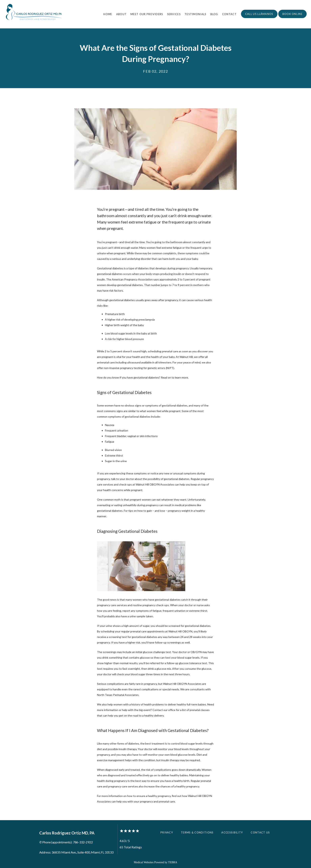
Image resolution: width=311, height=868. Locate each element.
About (121, 14)
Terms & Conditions (197, 832)
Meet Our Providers (147, 14)
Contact (229, 14)
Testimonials (196, 14)
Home (108, 14)
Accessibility (232, 832)
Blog (214, 14)
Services (174, 14)
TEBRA (173, 862)
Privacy (167, 832)
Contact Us (260, 832)
